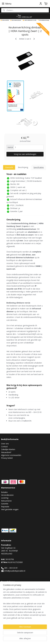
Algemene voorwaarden (11, 455)
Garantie (5, 504)
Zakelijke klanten (8, 449)
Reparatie (5, 507)
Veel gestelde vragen (10, 509)
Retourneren (6, 501)
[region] (25, 605)
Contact (4, 447)
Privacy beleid (7, 458)
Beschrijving (23, 167)
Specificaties (39, 167)
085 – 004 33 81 (11, 568)
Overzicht (9, 167)
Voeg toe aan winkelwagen (25, 154)
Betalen (4, 492)
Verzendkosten (7, 495)
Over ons (5, 444)
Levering (5, 498)
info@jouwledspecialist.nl (15, 571)
